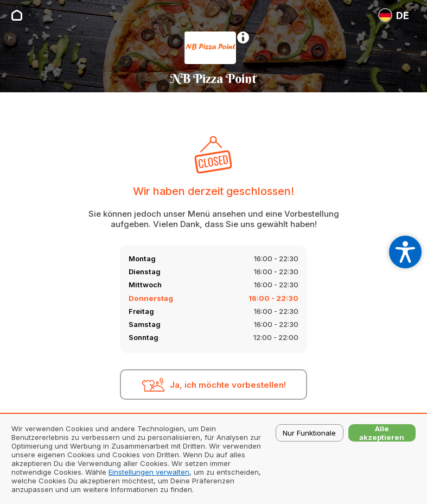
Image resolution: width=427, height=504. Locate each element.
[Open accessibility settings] (405, 252)
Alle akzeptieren (382, 433)
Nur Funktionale (309, 433)
